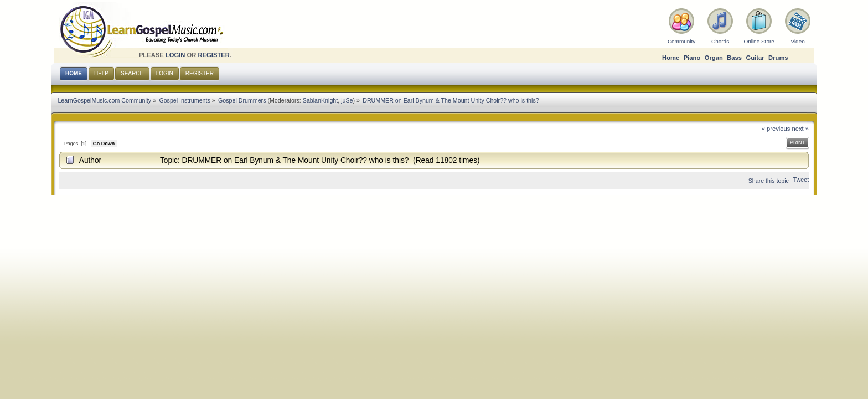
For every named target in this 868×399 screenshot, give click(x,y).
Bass (734, 58)
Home (671, 58)
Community (681, 41)
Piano (692, 58)
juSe (347, 100)
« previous (776, 129)
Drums (778, 58)
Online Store (759, 41)
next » (801, 129)
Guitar (755, 58)
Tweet (801, 180)
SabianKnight (320, 100)
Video (797, 41)
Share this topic (769, 181)
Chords (720, 41)
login (175, 55)
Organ (714, 58)
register (213, 55)
